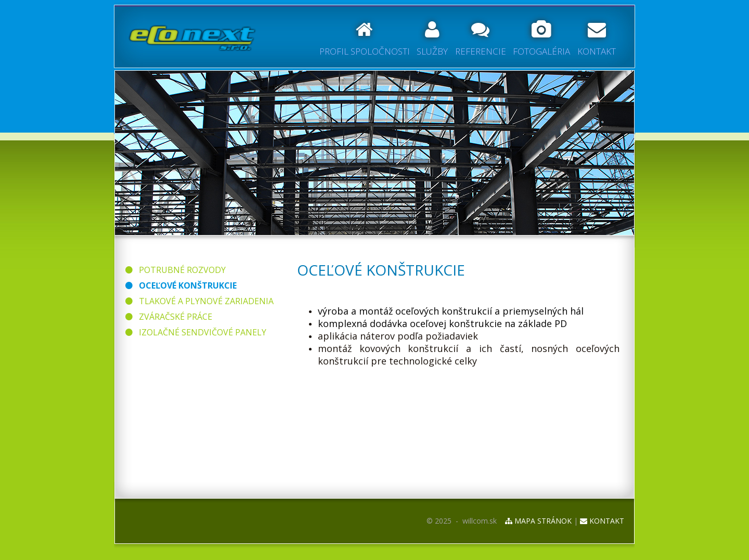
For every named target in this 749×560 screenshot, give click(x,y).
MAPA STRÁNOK (538, 521)
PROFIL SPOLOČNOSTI (365, 39)
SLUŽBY (432, 39)
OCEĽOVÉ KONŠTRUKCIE (181, 285)
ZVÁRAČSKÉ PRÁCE (169, 317)
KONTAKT (597, 39)
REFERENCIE (481, 39)
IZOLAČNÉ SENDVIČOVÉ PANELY (196, 332)
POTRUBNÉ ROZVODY (176, 270)
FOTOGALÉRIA (541, 39)
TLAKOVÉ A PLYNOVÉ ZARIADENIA (199, 301)
